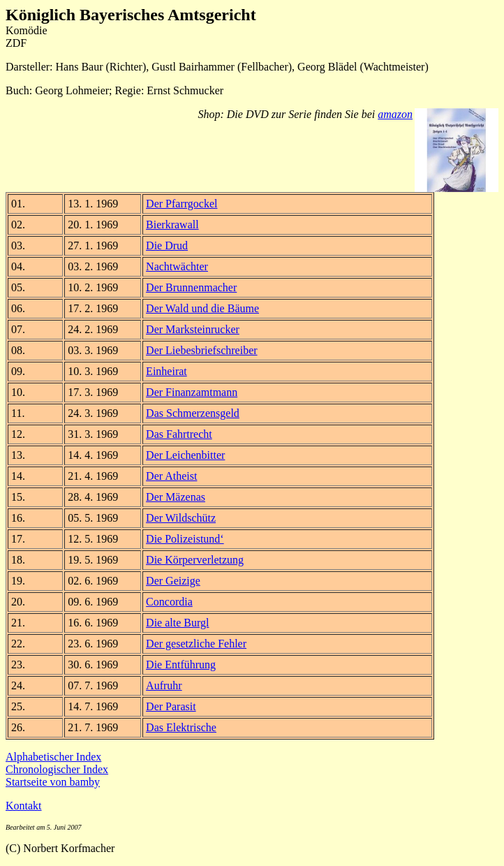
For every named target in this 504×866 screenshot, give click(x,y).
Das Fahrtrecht (179, 434)
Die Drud (167, 245)
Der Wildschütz (181, 518)
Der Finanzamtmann (192, 392)
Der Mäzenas (176, 497)
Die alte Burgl (177, 623)
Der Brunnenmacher (191, 287)
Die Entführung (181, 665)
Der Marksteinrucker (193, 329)
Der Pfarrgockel (181, 204)
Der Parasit (171, 706)
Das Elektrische (181, 727)
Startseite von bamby (53, 782)
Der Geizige (173, 581)
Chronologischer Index (57, 769)
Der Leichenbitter (185, 455)
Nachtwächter (177, 266)
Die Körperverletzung (195, 560)
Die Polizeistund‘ (185, 539)
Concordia (169, 602)
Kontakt (24, 806)
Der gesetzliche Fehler (196, 644)
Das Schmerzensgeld (193, 413)
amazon (395, 114)
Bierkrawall (172, 225)
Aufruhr (164, 685)
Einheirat (166, 371)
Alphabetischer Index (53, 757)
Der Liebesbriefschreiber (201, 350)
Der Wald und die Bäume (202, 308)
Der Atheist (171, 476)
